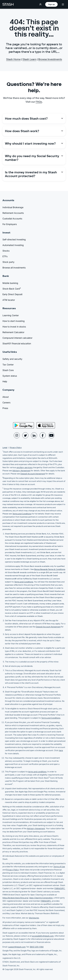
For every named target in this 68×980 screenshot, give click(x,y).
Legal (5, 447)
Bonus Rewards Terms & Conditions (50, 569)
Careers (6, 402)
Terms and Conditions (22, 514)
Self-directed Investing (14, 239)
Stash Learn (29, 59)
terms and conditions (37, 772)
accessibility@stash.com (43, 936)
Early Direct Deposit (12, 294)
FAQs (39, 102)
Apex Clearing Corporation (41, 898)
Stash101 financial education (17, 343)
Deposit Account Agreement (33, 474)
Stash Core (8, 370)
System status (10, 376)
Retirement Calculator (13, 332)
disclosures (34, 918)
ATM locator (9, 300)
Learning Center (11, 315)
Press (5, 408)
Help (5, 381)
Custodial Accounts (12, 219)
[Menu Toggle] (63, 4)
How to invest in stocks (14, 327)
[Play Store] (23, 425)
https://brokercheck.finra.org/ (15, 898)
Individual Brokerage (13, 207)
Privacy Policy (16, 447)
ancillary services (25, 467)
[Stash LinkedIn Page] (34, 435)
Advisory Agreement (21, 471)
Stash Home (13, 59)
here (61, 750)
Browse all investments (14, 268)
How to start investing (14, 321)
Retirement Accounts (13, 213)
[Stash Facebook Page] (43, 435)
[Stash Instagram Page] (17, 435)
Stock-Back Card (12, 289)
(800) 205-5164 (37, 947)
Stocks (6, 251)
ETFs (5, 256)
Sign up (51, 4)
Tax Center (8, 365)
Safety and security (12, 359)
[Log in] (40, 4)
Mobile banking (10, 283)
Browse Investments (50, 59)
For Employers (10, 224)
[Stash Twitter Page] (25, 435)
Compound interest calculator (17, 338)
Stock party (8, 262)
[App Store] (46, 425)
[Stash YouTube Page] (51, 435)
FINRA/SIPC (60, 888)
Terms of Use (59, 867)
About (6, 397)
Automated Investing (13, 245)
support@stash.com (17, 947)
